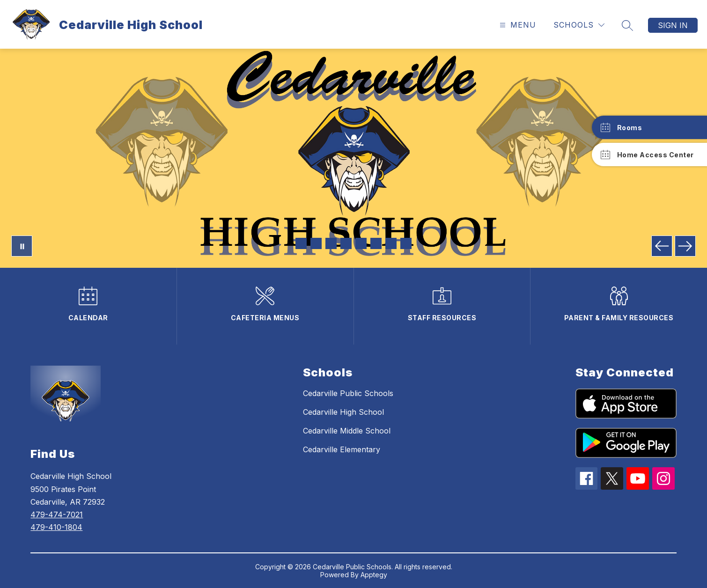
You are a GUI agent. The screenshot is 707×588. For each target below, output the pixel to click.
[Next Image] (685, 246)
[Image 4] (346, 243)
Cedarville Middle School (347, 431)
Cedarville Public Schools (348, 393)
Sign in (673, 25)
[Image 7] (391, 243)
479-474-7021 (57, 514)
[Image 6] (376, 243)
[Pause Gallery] (22, 246)
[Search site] (627, 25)
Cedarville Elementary (342, 449)
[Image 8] (406, 243)
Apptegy (374, 575)
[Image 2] (316, 243)
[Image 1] (301, 243)
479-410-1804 (56, 527)
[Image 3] (331, 243)
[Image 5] (361, 243)
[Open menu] (517, 25)
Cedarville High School (343, 412)
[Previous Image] (662, 246)
